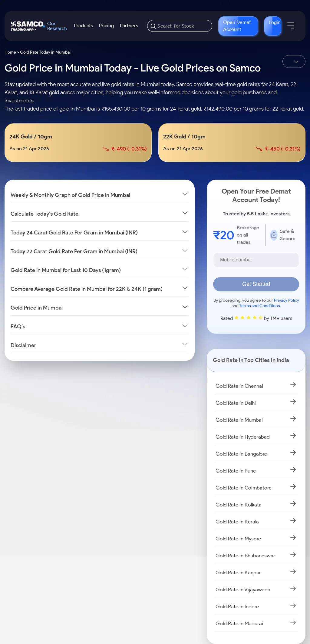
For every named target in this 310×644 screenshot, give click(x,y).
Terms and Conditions (259, 306)
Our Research (57, 26)
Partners (129, 26)
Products (83, 26)
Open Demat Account (237, 26)
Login (275, 22)
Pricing (106, 26)
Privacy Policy (287, 300)
